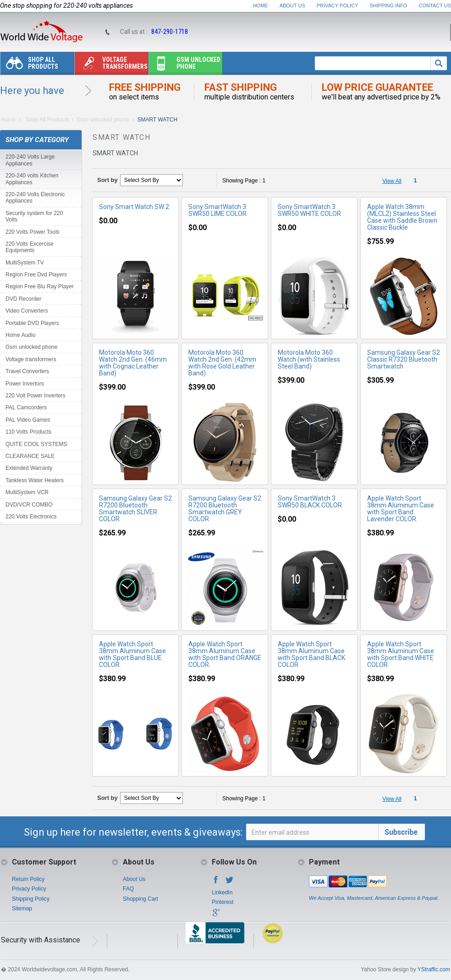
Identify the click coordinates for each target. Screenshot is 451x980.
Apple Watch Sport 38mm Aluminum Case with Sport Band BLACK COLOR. (311, 654)
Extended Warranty (29, 468)
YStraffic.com (434, 969)
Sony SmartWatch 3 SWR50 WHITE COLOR (309, 210)
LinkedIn (222, 892)
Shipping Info (389, 6)
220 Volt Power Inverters (36, 396)
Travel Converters (27, 371)
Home (261, 6)
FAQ (128, 889)
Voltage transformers (111, 65)
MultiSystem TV (25, 263)
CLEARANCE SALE (30, 456)
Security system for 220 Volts (34, 216)
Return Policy (28, 879)
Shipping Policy (31, 899)
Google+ (216, 915)
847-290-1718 (170, 32)
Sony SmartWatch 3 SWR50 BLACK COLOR (310, 502)
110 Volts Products (28, 432)
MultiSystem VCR (27, 492)
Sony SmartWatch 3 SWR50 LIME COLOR (217, 210)
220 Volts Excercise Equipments (30, 247)
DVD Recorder (23, 299)
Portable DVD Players (32, 323)
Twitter (230, 882)
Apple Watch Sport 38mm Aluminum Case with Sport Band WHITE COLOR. (401, 654)
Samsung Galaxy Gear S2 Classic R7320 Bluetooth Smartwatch (404, 359)
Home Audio (20, 335)
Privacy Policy (338, 6)
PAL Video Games (28, 420)
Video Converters (27, 311)
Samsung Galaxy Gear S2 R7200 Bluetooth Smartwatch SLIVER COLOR (135, 509)
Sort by (107, 180)
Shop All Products (29, 65)
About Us (292, 6)
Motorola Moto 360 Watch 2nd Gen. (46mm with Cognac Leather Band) (133, 363)
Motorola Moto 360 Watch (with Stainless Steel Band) (309, 359)
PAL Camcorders (26, 407)
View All (392, 181)
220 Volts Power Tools (33, 232)
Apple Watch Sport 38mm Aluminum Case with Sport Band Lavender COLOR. (401, 509)
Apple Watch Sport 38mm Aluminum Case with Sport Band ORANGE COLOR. (225, 654)
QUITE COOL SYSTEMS (36, 444)
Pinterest (223, 902)
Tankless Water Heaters (35, 480)
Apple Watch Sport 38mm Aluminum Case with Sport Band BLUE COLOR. (132, 654)
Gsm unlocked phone (185, 65)
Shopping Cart (140, 899)
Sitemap (22, 908)
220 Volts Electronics (31, 517)
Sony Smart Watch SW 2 (134, 207)
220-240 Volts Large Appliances (30, 160)
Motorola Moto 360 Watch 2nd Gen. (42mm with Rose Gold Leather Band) (222, 363)
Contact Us (435, 6)
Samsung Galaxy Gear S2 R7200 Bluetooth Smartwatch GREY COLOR (225, 509)
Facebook (216, 882)
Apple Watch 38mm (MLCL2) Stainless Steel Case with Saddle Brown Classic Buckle (402, 217)
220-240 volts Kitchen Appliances (32, 179)
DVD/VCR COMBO (29, 505)
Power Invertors (25, 384)
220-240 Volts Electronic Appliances (35, 198)
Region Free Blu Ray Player (40, 286)
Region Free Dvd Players (36, 275)
